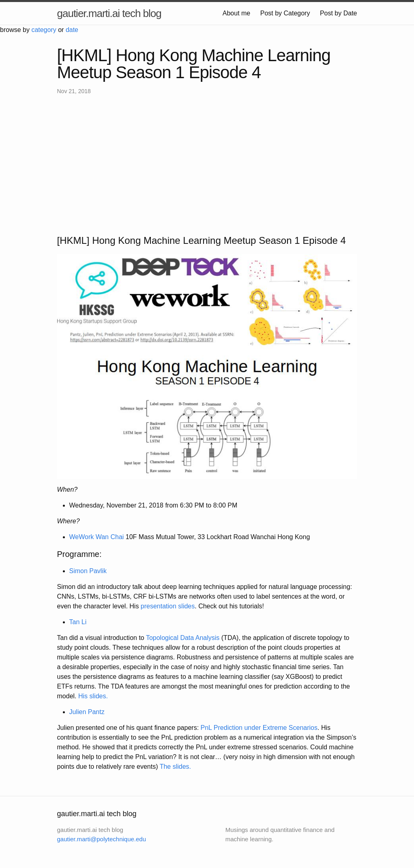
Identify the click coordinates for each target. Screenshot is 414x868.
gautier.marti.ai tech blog (109, 13)
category (44, 30)
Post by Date (339, 13)
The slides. (175, 767)
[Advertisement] (207, 164)
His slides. (93, 696)
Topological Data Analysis (183, 638)
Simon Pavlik (88, 571)
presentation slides (168, 606)
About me (236, 13)
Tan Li (78, 622)
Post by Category (285, 13)
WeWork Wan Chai (97, 537)
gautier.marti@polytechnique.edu (102, 839)
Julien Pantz (87, 712)
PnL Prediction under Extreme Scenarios (259, 728)
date (72, 30)
